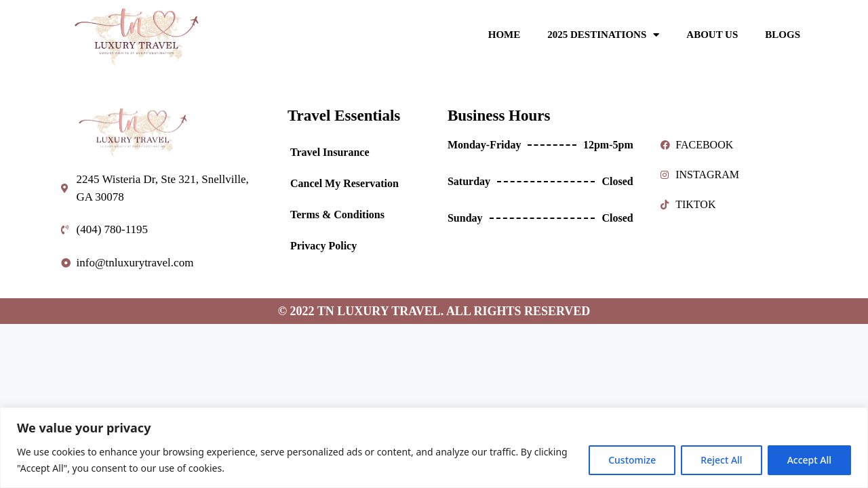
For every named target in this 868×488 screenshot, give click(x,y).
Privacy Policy (323, 246)
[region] (434, 448)
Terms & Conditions (337, 215)
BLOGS (783, 35)
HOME (505, 35)
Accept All (809, 460)
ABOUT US (712, 35)
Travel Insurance (330, 152)
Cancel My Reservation (344, 183)
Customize (632, 460)
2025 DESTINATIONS (603, 35)
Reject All (721, 460)
